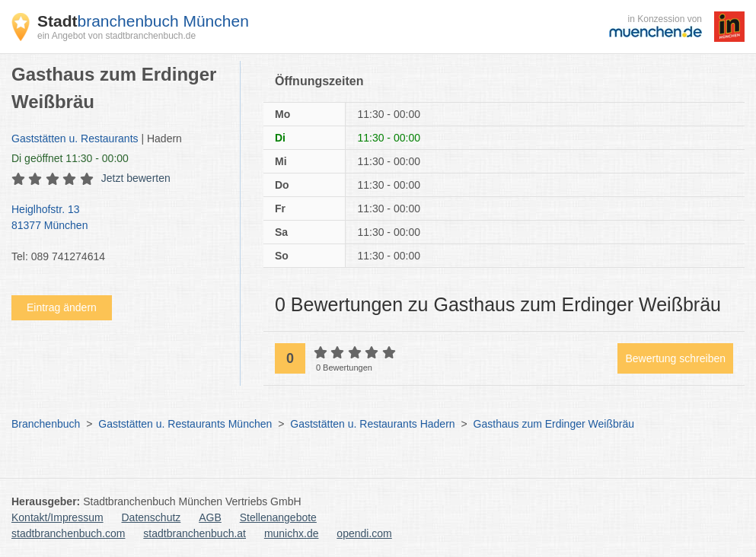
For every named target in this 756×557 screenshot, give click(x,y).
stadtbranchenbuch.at (195, 533)
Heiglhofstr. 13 (118, 218)
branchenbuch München (143, 21)
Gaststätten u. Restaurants (75, 138)
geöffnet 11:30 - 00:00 (70, 158)
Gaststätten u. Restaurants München (185, 424)
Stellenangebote (278, 517)
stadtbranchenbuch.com (68, 533)
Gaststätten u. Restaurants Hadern (372, 424)
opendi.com (364, 533)
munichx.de (292, 533)
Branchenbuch (46, 424)
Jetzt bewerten (136, 178)
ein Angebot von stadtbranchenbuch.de (116, 36)
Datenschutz (152, 517)
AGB (210, 517)
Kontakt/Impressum (57, 517)
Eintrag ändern (62, 307)
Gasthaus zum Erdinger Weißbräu (554, 424)
